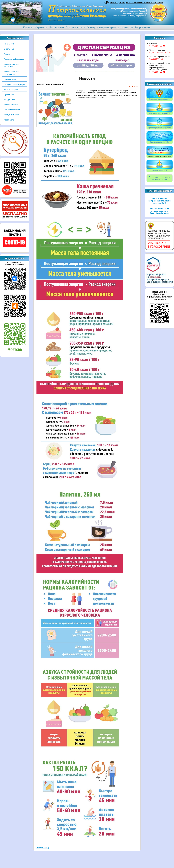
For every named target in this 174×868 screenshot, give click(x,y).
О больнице (9, 49)
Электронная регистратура (103, 28)
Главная (28, 28)
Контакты (127, 28)
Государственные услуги (14, 84)
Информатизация (11, 105)
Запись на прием (11, 89)
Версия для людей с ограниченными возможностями (136, 2)
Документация (10, 79)
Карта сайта (9, 120)
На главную (9, 44)
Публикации (9, 95)
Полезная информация (14, 59)
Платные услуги (75, 28)
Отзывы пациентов (12, 110)
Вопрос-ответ (143, 28)
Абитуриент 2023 (11, 115)
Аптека (7, 54)
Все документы (10, 100)
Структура (41, 28)
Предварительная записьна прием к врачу (160, 178)
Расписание (57, 28)
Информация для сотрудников (11, 73)
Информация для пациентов (11, 65)
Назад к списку (43, 848)
